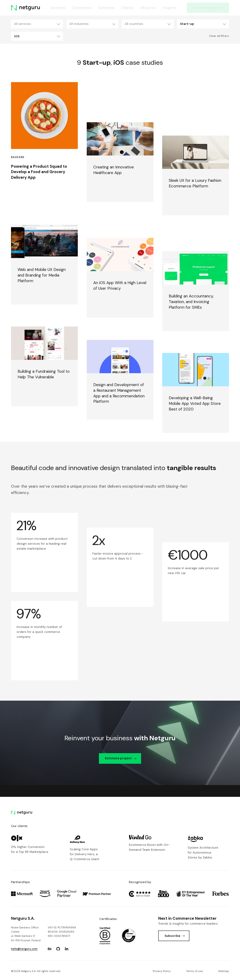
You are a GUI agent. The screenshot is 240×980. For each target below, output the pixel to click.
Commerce (82, 8)
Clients (127, 8)
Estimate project (209, 8)
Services (58, 8)
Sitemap (224, 971)
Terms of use (194, 971)
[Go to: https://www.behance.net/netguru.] (50, 949)
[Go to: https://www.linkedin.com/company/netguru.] (67, 949)
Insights (169, 8)
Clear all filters (219, 36)
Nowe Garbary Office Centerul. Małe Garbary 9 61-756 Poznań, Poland (26, 934)
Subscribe (175, 936)
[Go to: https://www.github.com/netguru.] (58, 949)
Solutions (106, 8)
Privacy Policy (162, 971)
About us (148, 8)
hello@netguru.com (24, 949)
